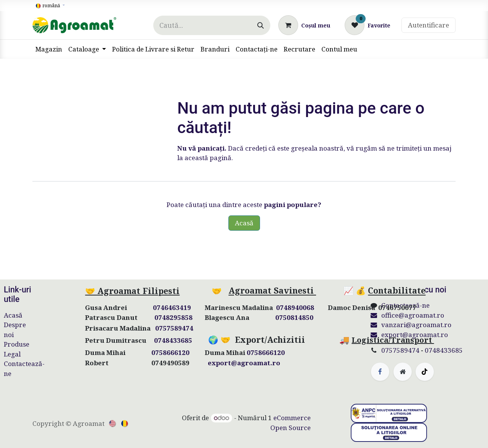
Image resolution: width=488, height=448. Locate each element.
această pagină (208, 158)
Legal (12, 354)
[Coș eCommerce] (304, 25)
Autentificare (429, 25)
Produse (17, 344)
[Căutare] (261, 25)
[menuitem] (49, 49)
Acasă (244, 223)
